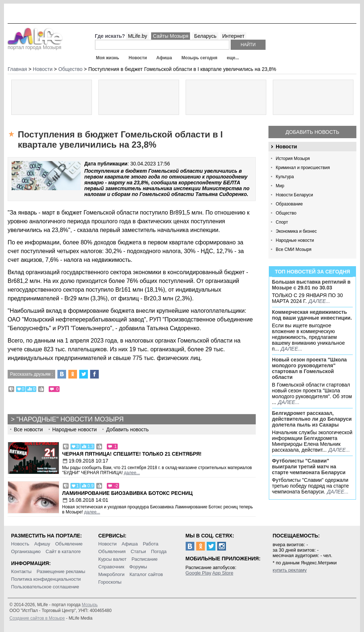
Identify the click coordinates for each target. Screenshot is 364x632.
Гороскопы (110, 582)
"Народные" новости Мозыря (70, 419)
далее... (319, 301)
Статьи (138, 551)
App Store (223, 573)
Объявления (112, 551)
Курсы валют (113, 559)
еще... (233, 58)
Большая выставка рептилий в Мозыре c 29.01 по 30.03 (311, 285)
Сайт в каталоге (63, 551)
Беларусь (205, 36)
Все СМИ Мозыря (294, 249)
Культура (285, 177)
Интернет (233, 36)
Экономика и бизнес (296, 231)
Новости (138, 58)
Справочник (112, 567)
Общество (286, 213)
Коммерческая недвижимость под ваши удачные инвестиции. (312, 315)
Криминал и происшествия (303, 168)
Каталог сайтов (146, 574)
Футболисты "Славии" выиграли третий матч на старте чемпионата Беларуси (309, 467)
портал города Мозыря (35, 45)
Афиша (164, 58)
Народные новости (295, 240)
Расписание (145, 559)
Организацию (26, 551)
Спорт (282, 222)
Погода (159, 551)
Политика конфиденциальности (46, 579)
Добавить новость (312, 132)
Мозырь (90, 605)
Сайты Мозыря (171, 36)
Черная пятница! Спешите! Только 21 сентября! (132, 454)
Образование (289, 204)
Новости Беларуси (294, 195)
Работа (151, 544)
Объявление (69, 544)
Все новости (28, 429)
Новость (20, 544)
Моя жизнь (108, 58)
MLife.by (137, 36)
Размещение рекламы (61, 571)
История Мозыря (293, 159)
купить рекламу (290, 570)
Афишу (42, 544)
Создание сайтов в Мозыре (37, 618)
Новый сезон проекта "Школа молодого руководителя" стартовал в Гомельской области (310, 368)
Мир (280, 186)
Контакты (21, 571)
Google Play (199, 573)
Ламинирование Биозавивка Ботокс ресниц (127, 493)
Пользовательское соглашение (45, 587)
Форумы (138, 567)
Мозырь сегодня (200, 58)
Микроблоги (112, 574)
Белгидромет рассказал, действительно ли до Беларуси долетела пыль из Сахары (312, 419)
